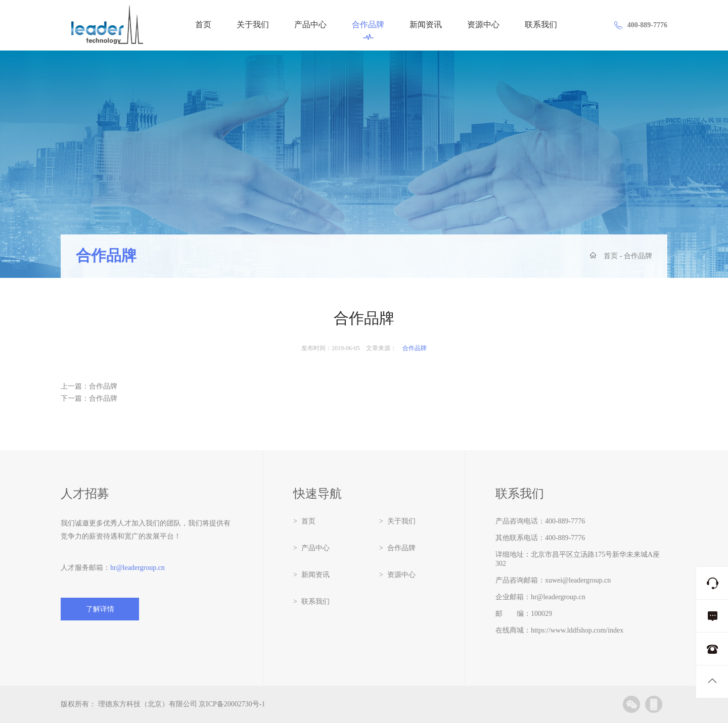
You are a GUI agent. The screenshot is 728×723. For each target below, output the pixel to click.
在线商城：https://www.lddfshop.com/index (559, 630)
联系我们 (541, 25)
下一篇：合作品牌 (89, 398)
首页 (203, 25)
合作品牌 (368, 30)
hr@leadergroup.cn (138, 568)
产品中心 (310, 25)
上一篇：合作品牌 (89, 386)
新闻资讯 (426, 25)
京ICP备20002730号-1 (232, 704)
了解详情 (100, 609)
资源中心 (483, 25)
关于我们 (253, 25)
